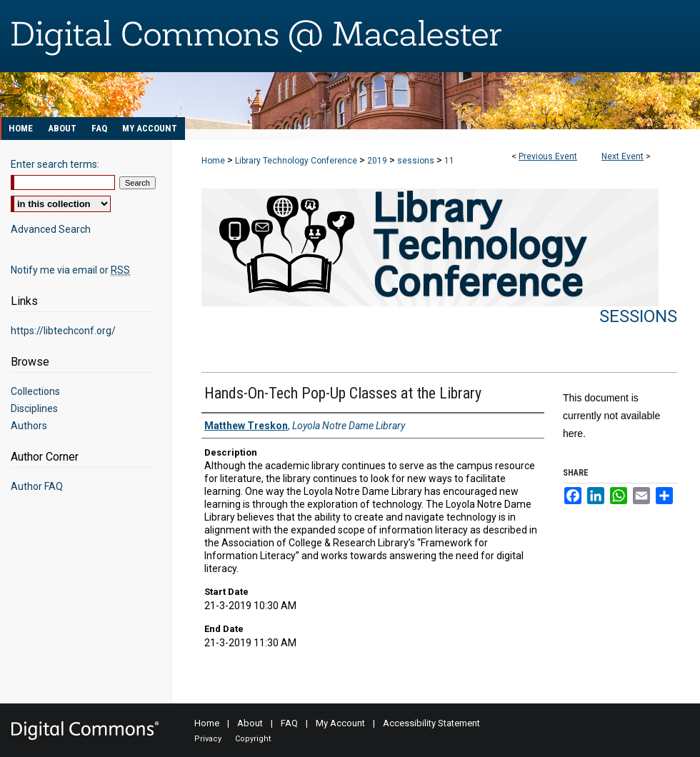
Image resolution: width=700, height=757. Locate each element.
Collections (35, 391)
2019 (378, 161)
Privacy (208, 739)
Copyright (253, 739)
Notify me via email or (70, 270)
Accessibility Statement (431, 723)
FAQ (289, 723)
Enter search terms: (55, 164)
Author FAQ (37, 486)
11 (449, 161)
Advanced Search (51, 229)
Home (213, 161)
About (250, 723)
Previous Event (548, 156)
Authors (29, 426)
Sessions (638, 316)
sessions (417, 161)
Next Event (622, 156)
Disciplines (34, 408)
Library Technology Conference (297, 161)
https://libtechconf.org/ (63, 331)
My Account (340, 723)
